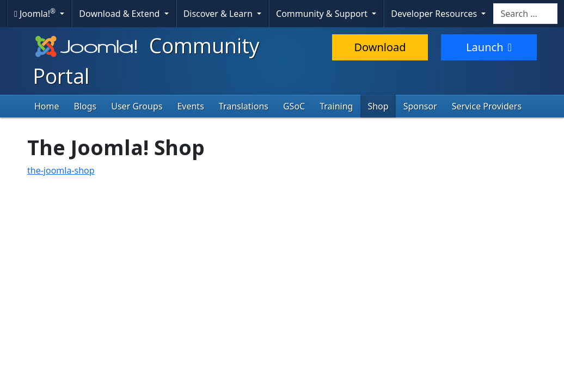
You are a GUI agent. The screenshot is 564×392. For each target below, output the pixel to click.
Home (47, 106)
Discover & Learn (219, 14)
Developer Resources (435, 14)
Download (380, 47)
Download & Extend (120, 14)
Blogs (85, 106)
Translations (244, 106)
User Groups (137, 106)
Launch (489, 47)
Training (336, 106)
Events (190, 106)
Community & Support (323, 14)
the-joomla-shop (61, 170)
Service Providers (487, 106)
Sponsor (420, 106)
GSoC (294, 106)
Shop (378, 106)
